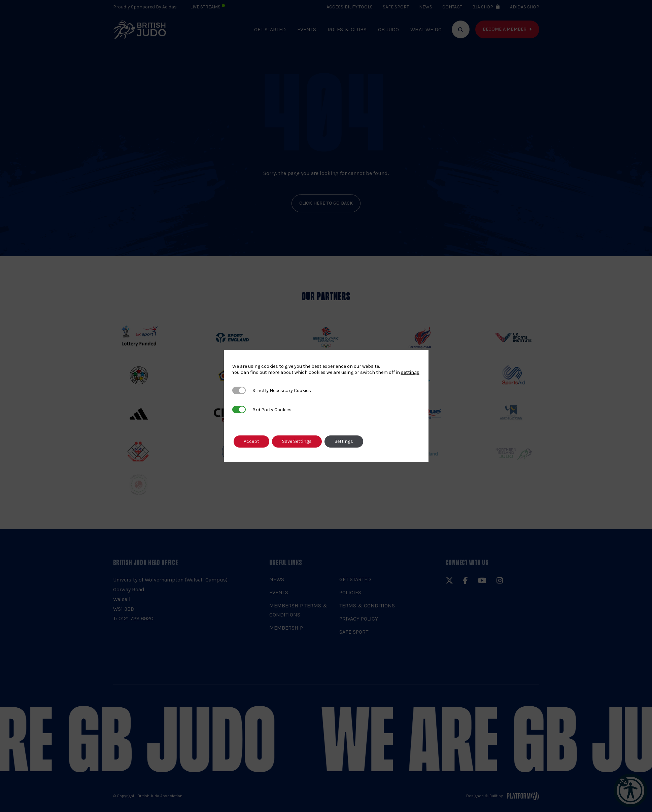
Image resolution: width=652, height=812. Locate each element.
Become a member (505, 29)
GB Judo (388, 29)
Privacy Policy (359, 619)
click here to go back (326, 203)
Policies (350, 592)
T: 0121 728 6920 (133, 618)
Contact (452, 7)
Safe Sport (396, 7)
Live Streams (208, 7)
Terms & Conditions (367, 606)
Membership (286, 628)
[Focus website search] (461, 29)
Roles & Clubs (347, 29)
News (426, 7)
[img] (140, 29)
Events (307, 29)
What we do (426, 29)
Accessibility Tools (350, 7)
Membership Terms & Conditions (298, 610)
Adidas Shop (525, 7)
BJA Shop (483, 7)
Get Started (270, 29)
